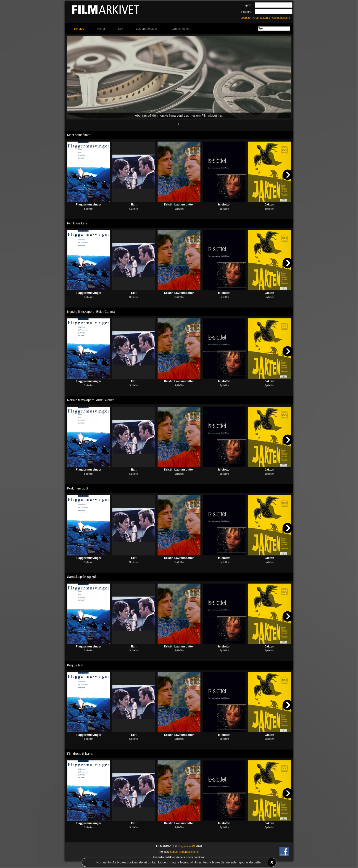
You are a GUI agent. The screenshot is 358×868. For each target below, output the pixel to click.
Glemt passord (281, 18)
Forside (79, 29)
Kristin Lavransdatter (179, 204)
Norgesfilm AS (186, 846)
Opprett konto (262, 18)
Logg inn (246, 18)
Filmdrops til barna (80, 754)
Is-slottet (224, 204)
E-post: (248, 5)
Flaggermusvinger (89, 204)
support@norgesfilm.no (184, 852)
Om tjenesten (181, 29)
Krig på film (75, 665)
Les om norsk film (147, 29)
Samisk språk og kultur (83, 577)
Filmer (101, 29)
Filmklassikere (77, 223)
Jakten (269, 204)
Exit (134, 204)
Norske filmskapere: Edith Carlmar (91, 312)
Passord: (247, 12)
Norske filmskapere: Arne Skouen (91, 400)
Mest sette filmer (79, 135)
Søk (120, 29)
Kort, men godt (78, 488)
